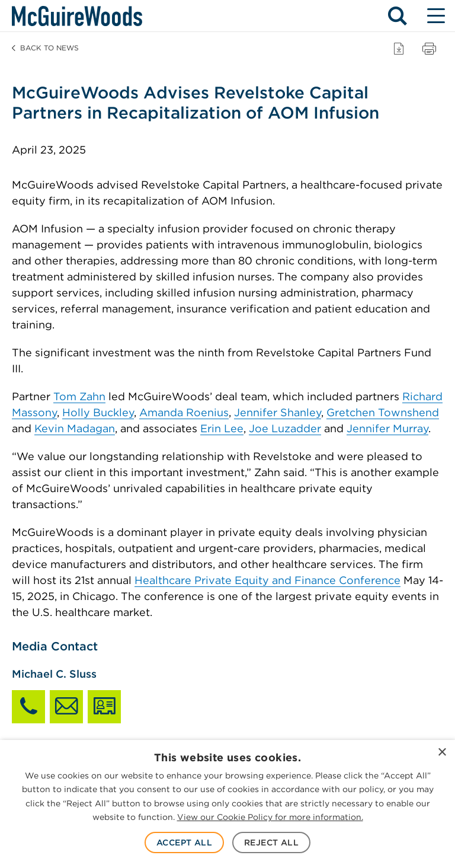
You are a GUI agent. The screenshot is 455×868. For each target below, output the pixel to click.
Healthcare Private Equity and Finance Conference (267, 580)
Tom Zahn (79, 396)
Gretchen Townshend (383, 412)
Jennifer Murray (387, 428)
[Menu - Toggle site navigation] (436, 16)
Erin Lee (222, 428)
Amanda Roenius (184, 412)
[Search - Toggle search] (397, 16)
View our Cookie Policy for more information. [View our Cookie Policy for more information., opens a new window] (270, 817)
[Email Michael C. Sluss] (66, 707)
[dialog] (227, 804)
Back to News (45, 48)
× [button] (442, 753)
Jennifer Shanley (278, 412)
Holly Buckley (98, 412)
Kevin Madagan (75, 428)
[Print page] (429, 48)
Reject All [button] (271, 843)
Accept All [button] (184, 843)
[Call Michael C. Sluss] (28, 707)
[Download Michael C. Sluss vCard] (104, 707)
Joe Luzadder (285, 428)
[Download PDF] (399, 48)
